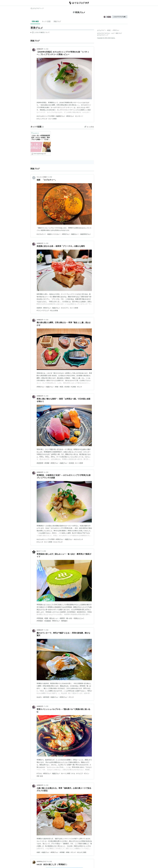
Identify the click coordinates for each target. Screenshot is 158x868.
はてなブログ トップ (37, 8)
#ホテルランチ (78, 539)
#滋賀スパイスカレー (54, 234)
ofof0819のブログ (41, 862)
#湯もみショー (54, 618)
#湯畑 (46, 618)
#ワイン (87, 773)
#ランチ (80, 387)
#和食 (57, 387)
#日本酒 (67, 387)
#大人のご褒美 (82, 852)
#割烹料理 (40, 463)
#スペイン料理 (66, 773)
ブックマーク (35, 133)
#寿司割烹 (46, 697)
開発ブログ (119, 33)
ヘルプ (113, 33)
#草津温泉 (40, 618)
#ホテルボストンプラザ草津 (46, 116)
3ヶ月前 (46, 49)
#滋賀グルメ (56, 308)
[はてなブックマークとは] (43, 127)
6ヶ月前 (46, 396)
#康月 (38, 852)
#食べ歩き (69, 618)
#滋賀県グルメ (60, 116)
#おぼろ (39, 697)
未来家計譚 (40, 49)
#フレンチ (40, 542)
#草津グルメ (70, 116)
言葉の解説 (35, 21)
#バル (73, 773)
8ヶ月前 (46, 785)
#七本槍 (73, 387)
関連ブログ (57, 21)
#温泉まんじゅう (79, 618)
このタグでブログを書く (120, 17)
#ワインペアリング (43, 311)
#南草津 (39, 308)
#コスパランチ (58, 542)
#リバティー (79, 116)
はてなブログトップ (103, 35)
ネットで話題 (46, 21)
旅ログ (38, 551)
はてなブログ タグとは (103, 33)
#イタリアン (65, 308)
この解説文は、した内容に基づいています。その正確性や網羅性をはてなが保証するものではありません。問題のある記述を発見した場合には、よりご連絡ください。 (40, 33)
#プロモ (39, 773)
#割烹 (61, 387)
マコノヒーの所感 (42, 177)
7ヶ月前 (44, 551)
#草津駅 (47, 463)
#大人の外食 (54, 311)
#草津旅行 (40, 621)
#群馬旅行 (64, 621)
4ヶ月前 (50, 177)
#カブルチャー (41, 234)
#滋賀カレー (75, 234)
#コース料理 (53, 119)
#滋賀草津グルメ (85, 234)
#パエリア (80, 773)
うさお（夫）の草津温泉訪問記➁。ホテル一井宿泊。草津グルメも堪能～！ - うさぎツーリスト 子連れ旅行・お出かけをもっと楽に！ (41, 138)
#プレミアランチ (42, 119)
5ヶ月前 (46, 243)
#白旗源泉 (48, 621)
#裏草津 (62, 618)
